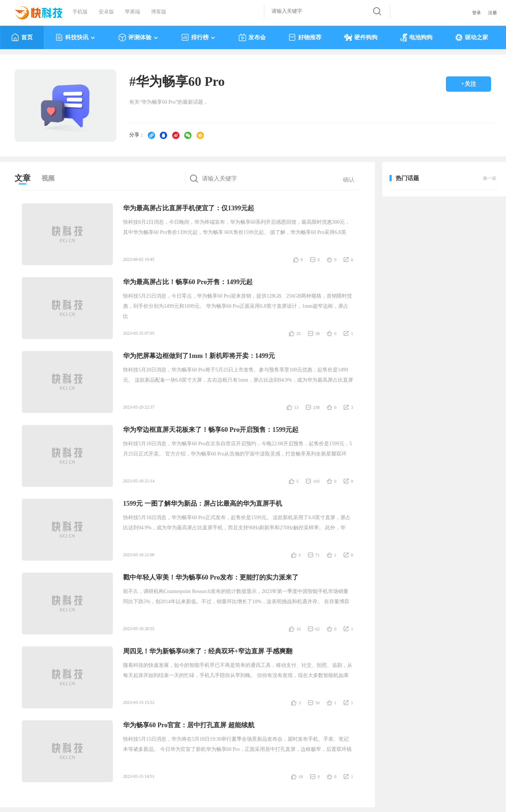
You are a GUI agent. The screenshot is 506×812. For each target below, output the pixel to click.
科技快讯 (76, 37)
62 (317, 629)
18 (301, 777)
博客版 (159, 12)
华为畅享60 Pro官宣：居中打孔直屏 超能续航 (189, 725)
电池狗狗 (416, 37)
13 (296, 407)
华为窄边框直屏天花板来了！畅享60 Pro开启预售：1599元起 (211, 430)
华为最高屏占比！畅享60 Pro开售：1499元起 (188, 282)
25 (299, 334)
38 (317, 334)
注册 (493, 13)
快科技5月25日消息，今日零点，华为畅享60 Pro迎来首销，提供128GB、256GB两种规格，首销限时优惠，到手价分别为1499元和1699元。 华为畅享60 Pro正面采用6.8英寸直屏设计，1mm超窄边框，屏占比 (238, 306)
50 (317, 703)
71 (317, 555)
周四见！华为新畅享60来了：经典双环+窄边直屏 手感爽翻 (208, 651)
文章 (23, 178)
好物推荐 (305, 37)
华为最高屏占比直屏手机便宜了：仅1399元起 (189, 208)
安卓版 (106, 12)
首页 (22, 37)
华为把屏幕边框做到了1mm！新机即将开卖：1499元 (199, 356)
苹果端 (133, 12)
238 (316, 407)
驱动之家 (472, 37)
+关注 (468, 84)
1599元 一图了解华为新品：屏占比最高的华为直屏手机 (203, 503)
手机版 (80, 12)
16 (299, 629)
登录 (477, 13)
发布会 (252, 37)
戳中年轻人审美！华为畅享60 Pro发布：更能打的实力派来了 (211, 577)
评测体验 (139, 37)
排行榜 (199, 37)
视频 (48, 178)
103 (316, 481)
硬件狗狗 (361, 37)
